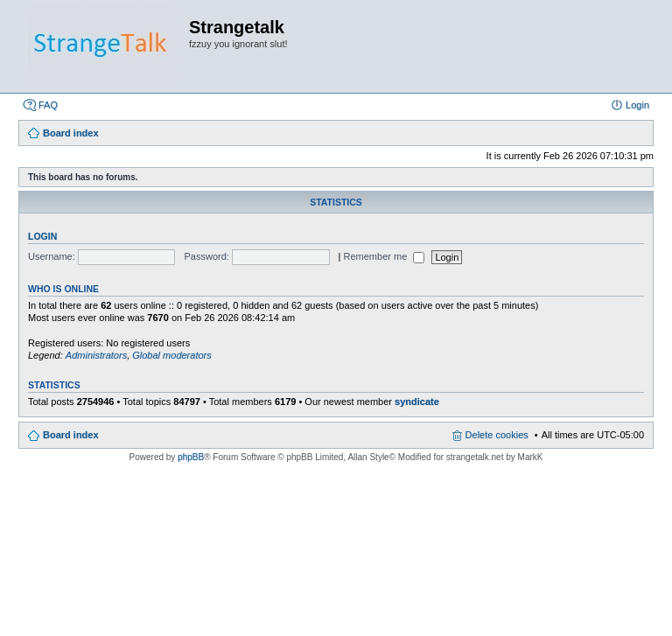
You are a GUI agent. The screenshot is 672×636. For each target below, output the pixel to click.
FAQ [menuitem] (48, 105)
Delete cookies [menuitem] (497, 435)
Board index (71, 435)
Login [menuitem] (637, 105)
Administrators (96, 355)
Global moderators (172, 355)
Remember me (385, 256)
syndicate (417, 402)
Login (42, 236)
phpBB (191, 457)
